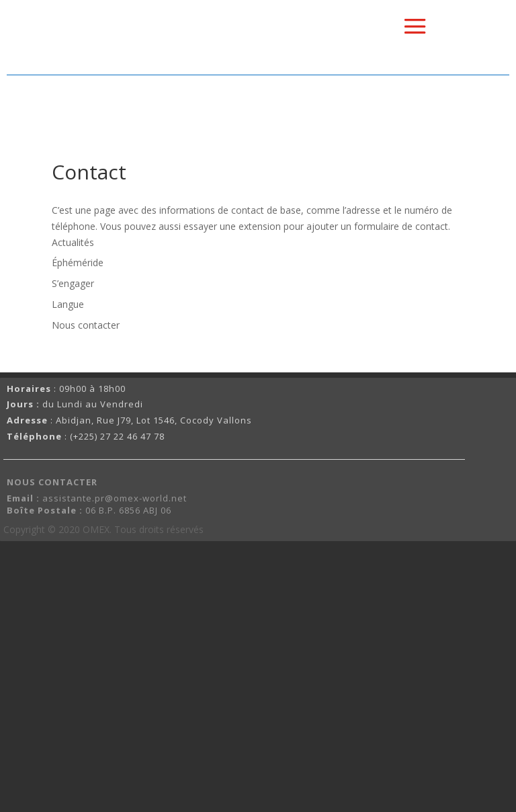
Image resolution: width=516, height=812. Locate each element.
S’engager (73, 283)
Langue (68, 304)
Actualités (73, 242)
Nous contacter (86, 325)
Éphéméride (78, 262)
